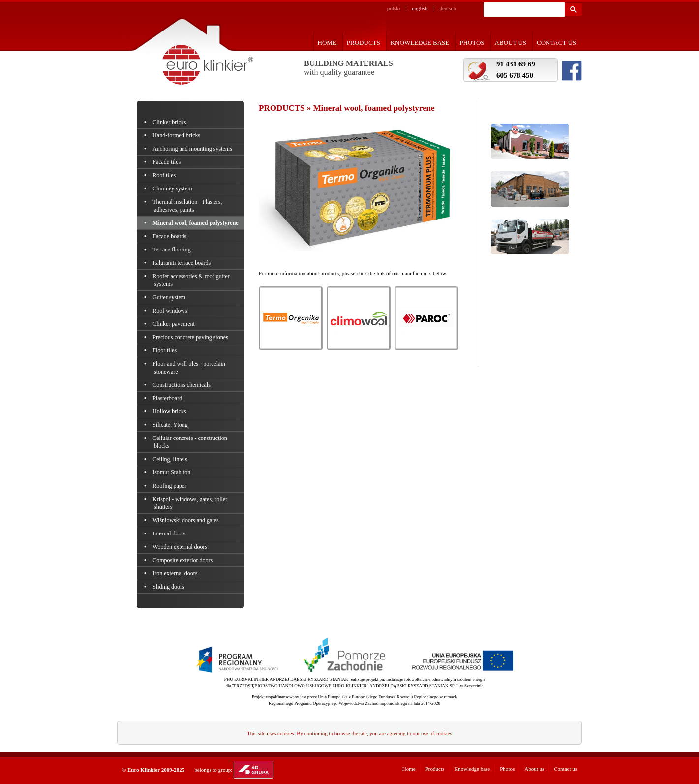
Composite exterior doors (183, 560)
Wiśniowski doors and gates (186, 520)
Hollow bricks (170, 411)
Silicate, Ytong (171, 425)
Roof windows (171, 311)
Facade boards (170, 236)
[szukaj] (523, 10)
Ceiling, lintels (171, 459)
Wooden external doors (181, 547)
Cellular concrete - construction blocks (191, 442)
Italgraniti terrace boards (182, 263)
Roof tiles (165, 175)
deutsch (448, 8)
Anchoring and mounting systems (193, 149)
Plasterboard (168, 398)
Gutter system (170, 297)
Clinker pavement (174, 324)
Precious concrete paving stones (191, 337)
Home (327, 43)
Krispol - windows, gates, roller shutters (191, 503)
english (420, 8)
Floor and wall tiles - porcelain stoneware (190, 368)
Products (364, 43)
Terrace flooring (172, 250)
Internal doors (170, 533)
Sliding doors (169, 587)
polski (394, 8)
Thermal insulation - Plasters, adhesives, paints (188, 206)
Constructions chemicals (182, 385)
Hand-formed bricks (177, 135)
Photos (472, 43)
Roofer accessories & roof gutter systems (192, 280)
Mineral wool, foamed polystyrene (196, 223)
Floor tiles (165, 350)
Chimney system (173, 188)
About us (511, 43)
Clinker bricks (170, 122)
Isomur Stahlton (172, 472)
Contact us (556, 43)
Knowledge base (420, 43)
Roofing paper (170, 486)
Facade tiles (167, 162)
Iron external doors (176, 573)
